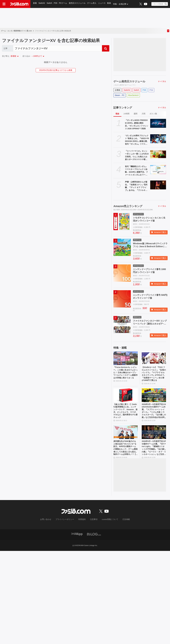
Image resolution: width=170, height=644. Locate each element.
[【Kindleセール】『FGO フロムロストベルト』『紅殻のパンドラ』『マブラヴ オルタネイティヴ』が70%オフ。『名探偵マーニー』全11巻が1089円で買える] (154, 358)
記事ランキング (123, 108)
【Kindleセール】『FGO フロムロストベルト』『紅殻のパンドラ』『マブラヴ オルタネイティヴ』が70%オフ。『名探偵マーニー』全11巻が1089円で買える (154, 375)
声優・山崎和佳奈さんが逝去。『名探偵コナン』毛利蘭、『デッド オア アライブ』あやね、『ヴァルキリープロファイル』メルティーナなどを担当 (136, 186)
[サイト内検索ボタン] (160, 4)
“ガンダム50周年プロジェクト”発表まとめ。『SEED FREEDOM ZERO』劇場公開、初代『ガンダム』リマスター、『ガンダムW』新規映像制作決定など (137, 140)
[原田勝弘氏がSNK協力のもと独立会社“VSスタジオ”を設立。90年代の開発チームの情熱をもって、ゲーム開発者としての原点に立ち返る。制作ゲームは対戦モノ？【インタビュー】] (126, 437)
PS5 (56, 4)
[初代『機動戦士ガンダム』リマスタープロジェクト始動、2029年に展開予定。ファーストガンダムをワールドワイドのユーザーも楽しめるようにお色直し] (158, 170)
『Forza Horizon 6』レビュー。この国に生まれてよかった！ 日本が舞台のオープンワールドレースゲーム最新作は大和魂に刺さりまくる (125, 375)
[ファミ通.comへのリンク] (19, 4)
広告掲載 (122, 526)
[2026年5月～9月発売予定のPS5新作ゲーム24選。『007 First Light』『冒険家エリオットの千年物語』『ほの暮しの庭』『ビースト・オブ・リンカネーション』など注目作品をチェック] (154, 437)
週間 (135, 114)
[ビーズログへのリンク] (94, 540)
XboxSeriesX (133, 95)
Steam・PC (120, 95)
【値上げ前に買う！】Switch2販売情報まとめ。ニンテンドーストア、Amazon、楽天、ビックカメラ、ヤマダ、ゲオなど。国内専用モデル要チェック (125, 414)
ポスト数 (153, 114)
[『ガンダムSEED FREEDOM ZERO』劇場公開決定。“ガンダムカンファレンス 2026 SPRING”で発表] (158, 123)
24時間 (126, 114)
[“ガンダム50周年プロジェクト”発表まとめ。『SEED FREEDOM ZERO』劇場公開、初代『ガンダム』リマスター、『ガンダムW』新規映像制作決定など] (158, 139)
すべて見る (162, 81)
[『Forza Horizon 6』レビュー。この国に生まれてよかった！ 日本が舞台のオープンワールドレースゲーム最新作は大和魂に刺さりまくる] (126, 358)
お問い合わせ (50, 526)
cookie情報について (107, 526)
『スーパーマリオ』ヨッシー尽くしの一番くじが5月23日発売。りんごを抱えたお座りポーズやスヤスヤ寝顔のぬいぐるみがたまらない (137, 155)
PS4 (151, 90)
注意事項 (93, 526)
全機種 (117, 90)
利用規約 (82, 526)
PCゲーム (64, 4)
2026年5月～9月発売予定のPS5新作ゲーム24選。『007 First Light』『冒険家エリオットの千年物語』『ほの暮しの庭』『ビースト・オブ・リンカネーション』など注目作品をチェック (154, 454)
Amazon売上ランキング (128, 206)
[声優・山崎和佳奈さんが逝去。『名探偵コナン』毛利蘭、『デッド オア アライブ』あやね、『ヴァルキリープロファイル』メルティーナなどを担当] (158, 185)
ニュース (103, 4)
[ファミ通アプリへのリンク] (77, 540)
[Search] (58, 48)
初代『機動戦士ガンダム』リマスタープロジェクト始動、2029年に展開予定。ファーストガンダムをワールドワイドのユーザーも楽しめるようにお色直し (136, 171)
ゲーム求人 (93, 4)
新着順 (13, 56)
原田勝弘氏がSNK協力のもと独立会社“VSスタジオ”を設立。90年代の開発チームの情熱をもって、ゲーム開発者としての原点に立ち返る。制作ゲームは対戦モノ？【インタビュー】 (125, 454)
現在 (117, 114)
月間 (143, 114)
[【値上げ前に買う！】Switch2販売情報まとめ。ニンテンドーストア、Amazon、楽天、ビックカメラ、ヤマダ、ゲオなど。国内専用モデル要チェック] (126, 397)
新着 (35, 4)
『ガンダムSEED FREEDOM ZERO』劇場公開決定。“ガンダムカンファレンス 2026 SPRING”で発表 (137, 124)
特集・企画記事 (122, 4)
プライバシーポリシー (67, 526)
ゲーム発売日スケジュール (129, 81)
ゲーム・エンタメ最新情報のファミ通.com (16, 31)
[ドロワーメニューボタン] (4, 4)
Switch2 (42, 4)
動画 (111, 4)
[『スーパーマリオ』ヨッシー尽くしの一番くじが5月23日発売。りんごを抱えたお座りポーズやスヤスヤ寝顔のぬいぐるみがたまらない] (158, 154)
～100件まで (37, 56)
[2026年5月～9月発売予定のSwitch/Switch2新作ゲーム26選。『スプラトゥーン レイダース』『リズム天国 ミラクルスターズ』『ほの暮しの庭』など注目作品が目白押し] (154, 397)
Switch (50, 4)
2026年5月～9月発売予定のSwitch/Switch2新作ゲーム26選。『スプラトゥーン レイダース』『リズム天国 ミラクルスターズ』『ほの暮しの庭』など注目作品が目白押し (154, 414)
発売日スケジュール (78, 4)
